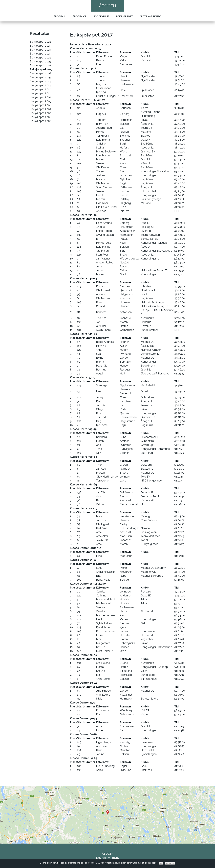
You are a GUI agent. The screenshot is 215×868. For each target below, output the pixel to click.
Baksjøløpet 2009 (41, 101)
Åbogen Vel (80, 17)
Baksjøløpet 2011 (40, 93)
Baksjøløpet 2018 (40, 65)
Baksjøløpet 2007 (41, 109)
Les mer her (170, 863)
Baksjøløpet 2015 (40, 77)
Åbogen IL (60, 17)
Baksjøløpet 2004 (41, 117)
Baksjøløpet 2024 (41, 50)
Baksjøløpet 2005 (41, 113)
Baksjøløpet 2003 (41, 121)
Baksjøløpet (124, 17)
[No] (211, 863)
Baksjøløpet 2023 (40, 54)
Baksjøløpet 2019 (40, 62)
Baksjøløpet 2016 (40, 73)
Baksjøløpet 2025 (40, 46)
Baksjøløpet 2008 (41, 105)
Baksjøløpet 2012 (40, 89)
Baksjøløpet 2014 (40, 81)
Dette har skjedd (150, 17)
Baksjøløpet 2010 (40, 97)
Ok (161, 863)
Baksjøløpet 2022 (40, 58)
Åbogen (108, 6)
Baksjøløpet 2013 (40, 85)
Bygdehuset (102, 17)
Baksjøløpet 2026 (41, 42)
